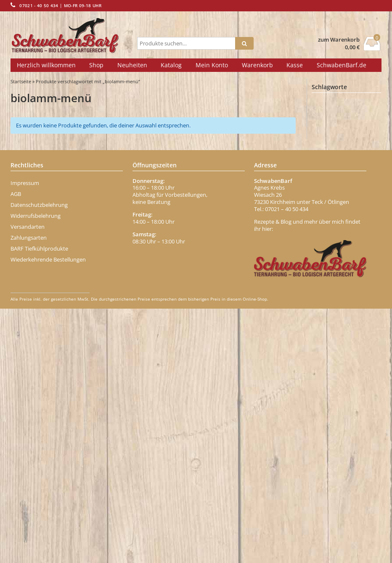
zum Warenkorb (339, 40)
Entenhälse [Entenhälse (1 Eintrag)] (333, 350)
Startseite (21, 81)
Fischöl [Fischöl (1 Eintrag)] (355, 386)
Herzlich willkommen (46, 65)
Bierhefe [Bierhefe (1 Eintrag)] (329, 189)
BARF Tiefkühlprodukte (39, 503)
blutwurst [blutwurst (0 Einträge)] (355, 226)
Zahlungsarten (29, 492)
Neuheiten (132, 65)
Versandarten (28, 481)
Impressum (25, 437)
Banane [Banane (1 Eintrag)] (354, 140)
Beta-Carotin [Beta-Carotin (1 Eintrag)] (334, 177)
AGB (16, 448)
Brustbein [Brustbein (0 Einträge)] (364, 251)
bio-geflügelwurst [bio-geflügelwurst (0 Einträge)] (336, 213)
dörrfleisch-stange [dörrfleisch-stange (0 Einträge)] (336, 313)
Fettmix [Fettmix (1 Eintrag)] (351, 374)
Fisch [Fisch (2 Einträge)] (327, 386)
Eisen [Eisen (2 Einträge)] (327, 325)
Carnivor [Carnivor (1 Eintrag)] (329, 276)
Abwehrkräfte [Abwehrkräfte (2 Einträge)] (337, 116)
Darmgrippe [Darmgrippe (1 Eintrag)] (333, 288)
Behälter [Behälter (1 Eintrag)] (329, 153)
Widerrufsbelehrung (36, 470)
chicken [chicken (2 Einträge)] (363, 276)
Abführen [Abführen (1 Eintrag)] (330, 104)
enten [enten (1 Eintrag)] (360, 337)
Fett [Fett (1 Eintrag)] (324, 374)
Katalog (171, 65)
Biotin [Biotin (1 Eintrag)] (326, 226)
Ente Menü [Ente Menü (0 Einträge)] (330, 337)
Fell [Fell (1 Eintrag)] (359, 362)
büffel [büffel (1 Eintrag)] (368, 264)
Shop (96, 65)
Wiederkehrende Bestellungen (48, 514)
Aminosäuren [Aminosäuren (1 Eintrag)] (335, 128)
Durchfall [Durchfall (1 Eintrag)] (361, 300)
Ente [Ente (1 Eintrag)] (353, 325)
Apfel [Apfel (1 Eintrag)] (326, 140)
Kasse (295, 65)
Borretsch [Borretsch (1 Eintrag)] (331, 251)
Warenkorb (257, 65)
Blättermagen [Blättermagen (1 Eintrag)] (335, 238)
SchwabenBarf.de (342, 65)
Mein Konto (212, 65)
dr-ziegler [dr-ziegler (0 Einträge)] (328, 300)
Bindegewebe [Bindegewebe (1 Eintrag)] (335, 201)
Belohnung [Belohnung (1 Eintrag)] (332, 165)
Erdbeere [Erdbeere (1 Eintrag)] (330, 362)
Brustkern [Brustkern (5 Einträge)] (334, 263)
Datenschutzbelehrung (39, 459)
